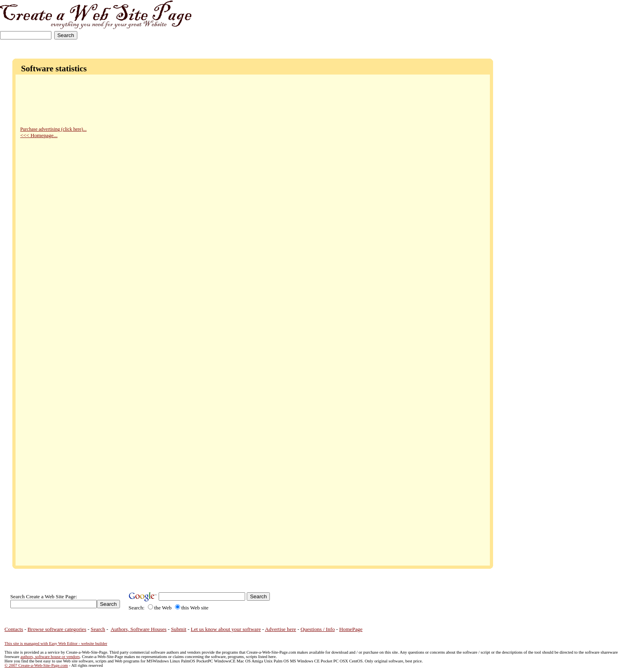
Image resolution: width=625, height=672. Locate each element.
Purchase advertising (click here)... (54, 129)
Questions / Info (318, 629)
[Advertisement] (587, 25)
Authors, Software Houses (138, 629)
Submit (179, 629)
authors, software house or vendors (50, 657)
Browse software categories (57, 629)
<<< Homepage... (39, 135)
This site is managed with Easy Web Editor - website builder (56, 644)
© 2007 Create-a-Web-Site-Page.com (36, 665)
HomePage (351, 629)
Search (98, 629)
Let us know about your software (226, 629)
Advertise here (281, 629)
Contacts (14, 629)
